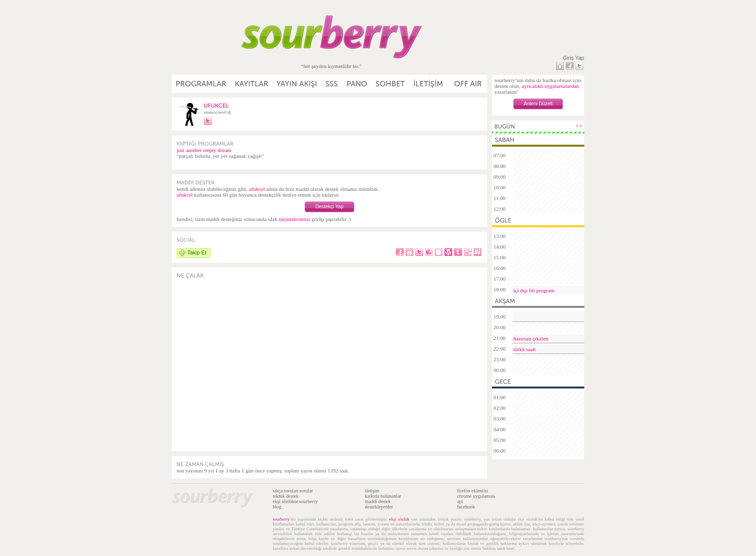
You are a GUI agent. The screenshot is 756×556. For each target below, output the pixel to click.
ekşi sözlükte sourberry (295, 501)
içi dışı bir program (534, 290)
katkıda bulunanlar (383, 496)
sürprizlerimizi (294, 219)
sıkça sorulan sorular (293, 491)
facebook (466, 507)
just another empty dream (204, 150)
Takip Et (197, 253)
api (460, 501)
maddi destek (378, 501)
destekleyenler (379, 507)
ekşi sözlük (399, 519)
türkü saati (525, 349)
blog (277, 507)
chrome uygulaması (476, 496)
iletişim (372, 491)
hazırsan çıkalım (531, 338)
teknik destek (286, 496)
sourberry (281, 519)
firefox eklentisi (473, 491)
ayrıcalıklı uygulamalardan (550, 86)
